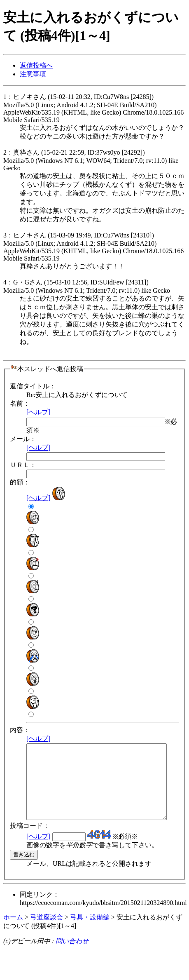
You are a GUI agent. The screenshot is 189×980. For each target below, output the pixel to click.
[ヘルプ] (38, 412)
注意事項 (33, 74)
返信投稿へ (36, 65)
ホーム (13, 932)
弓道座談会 (47, 932)
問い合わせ (72, 956)
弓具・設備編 (90, 932)
